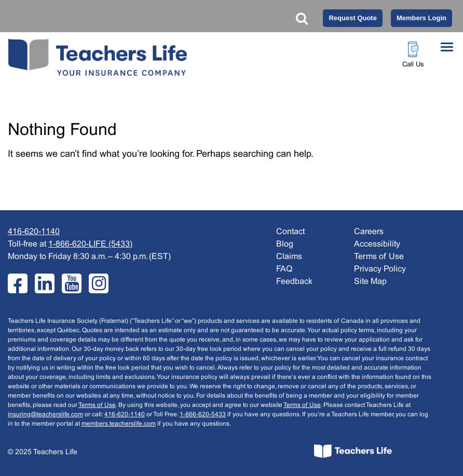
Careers (369, 232)
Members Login (421, 18)
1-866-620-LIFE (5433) (90, 244)
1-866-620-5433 (203, 415)
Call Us (413, 65)
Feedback (294, 282)
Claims (289, 257)
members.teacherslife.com (119, 424)
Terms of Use (97, 405)
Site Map (370, 282)
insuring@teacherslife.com (45, 415)
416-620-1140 (34, 232)
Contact (290, 232)
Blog (285, 244)
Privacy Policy (380, 269)
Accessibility (377, 244)
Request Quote (352, 18)
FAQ (284, 269)
